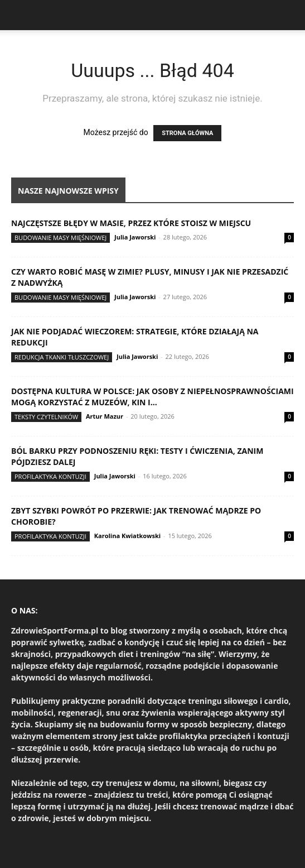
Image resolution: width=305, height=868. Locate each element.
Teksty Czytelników (46, 417)
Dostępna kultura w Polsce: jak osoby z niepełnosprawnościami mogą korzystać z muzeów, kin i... (152, 397)
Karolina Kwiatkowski (127, 536)
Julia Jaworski (135, 237)
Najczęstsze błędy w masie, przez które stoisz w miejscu (131, 223)
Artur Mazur (105, 416)
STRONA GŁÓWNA (187, 133)
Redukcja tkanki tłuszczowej (62, 357)
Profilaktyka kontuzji (50, 476)
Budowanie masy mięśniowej (60, 238)
